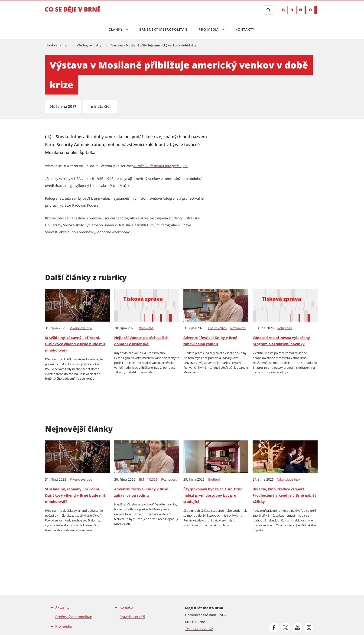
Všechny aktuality (89, 45)
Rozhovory (238, 328)
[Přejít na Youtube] (297, 628)
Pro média (63, 626)
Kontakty (245, 29)
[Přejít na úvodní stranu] (73, 13)
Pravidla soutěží (132, 617)
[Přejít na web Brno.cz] (300, 10)
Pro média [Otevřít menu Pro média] (209, 29)
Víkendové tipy (81, 328)
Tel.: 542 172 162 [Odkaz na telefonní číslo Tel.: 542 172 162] (199, 629)
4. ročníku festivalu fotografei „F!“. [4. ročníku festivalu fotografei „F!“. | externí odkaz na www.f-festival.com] (161, 166)
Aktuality (62, 607)
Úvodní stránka (56, 45)
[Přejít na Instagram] (309, 628)
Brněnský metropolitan (163, 29)
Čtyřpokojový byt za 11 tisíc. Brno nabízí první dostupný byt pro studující (213, 495)
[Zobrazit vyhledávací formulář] (268, 10)
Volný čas (146, 328)
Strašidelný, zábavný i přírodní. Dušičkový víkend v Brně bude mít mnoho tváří (75, 344)
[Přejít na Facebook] (274, 628)
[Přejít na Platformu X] (286, 628)
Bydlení (214, 479)
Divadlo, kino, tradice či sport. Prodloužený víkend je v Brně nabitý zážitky (284, 495)
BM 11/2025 (217, 328)
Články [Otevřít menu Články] (116, 29)
